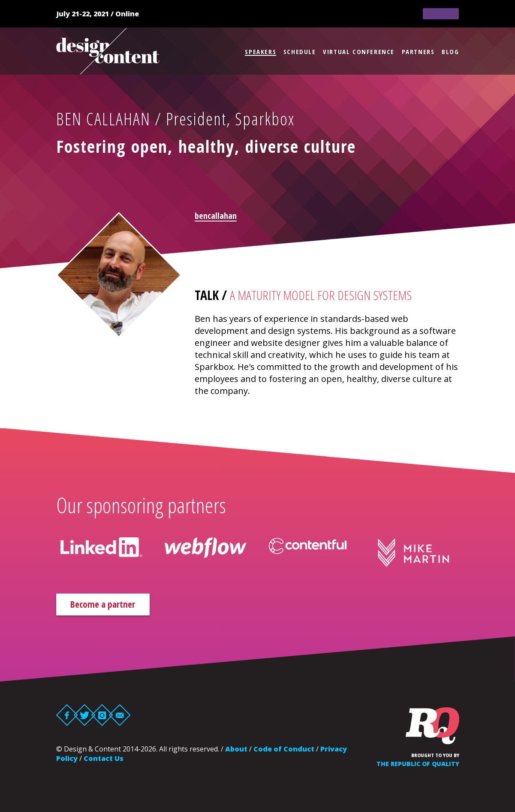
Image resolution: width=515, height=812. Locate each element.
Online (127, 14)
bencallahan (216, 216)
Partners (418, 52)
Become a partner (112, 605)
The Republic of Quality (418, 765)
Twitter (84, 716)
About (236, 750)
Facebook (67, 716)
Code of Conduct (284, 750)
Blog (450, 52)
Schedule (300, 52)
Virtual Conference (359, 52)
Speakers (261, 52)
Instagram (102, 716)
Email (119, 716)
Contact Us (104, 760)
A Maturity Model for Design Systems (321, 295)
